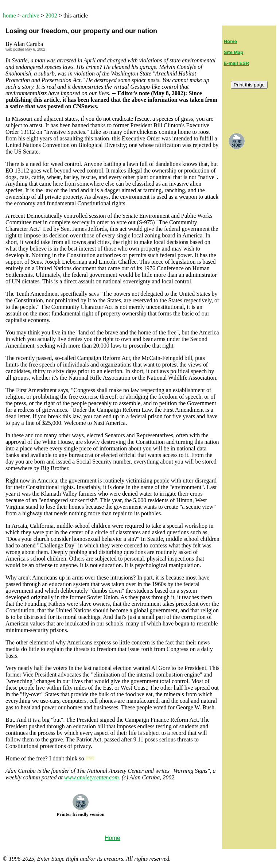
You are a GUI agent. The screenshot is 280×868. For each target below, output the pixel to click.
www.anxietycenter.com (92, 777)
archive (31, 15)
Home (230, 41)
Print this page (249, 85)
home (9, 15)
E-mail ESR (236, 63)
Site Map (234, 52)
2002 (51, 15)
